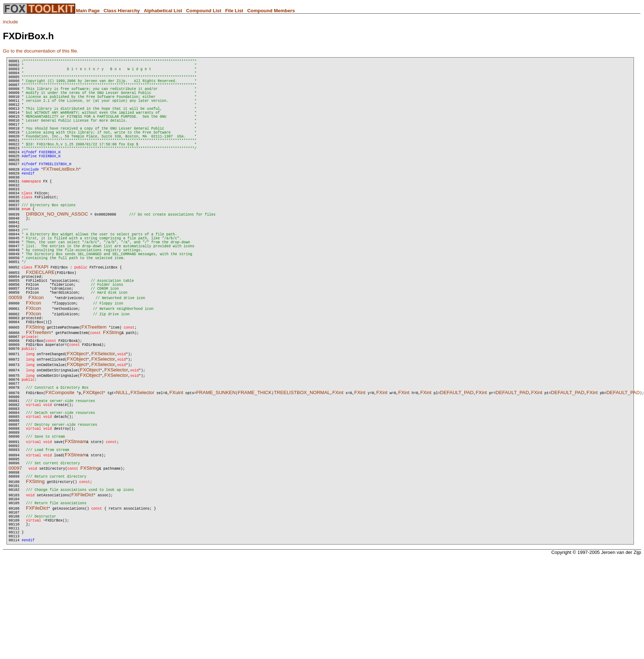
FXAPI (42, 320)
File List (234, 11)
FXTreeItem (94, 387)
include (10, 22)
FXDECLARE (40, 325)
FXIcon (36, 356)
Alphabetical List (163, 11)
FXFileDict (82, 583)
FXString (35, 387)
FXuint (176, 461)
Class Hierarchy (122, 11)
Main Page (88, 11)
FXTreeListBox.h (61, 198)
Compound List (204, 11)
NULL (122, 461)
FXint (338, 461)
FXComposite (60, 461)
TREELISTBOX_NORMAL (302, 461)
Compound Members (271, 11)
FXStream (76, 521)
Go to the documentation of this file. (41, 51)
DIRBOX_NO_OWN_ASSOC (57, 254)
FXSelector (103, 418)
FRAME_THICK (255, 461)
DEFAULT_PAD (457, 461)
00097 (15, 552)
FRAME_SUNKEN (216, 461)
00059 (15, 356)
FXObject (77, 418)
